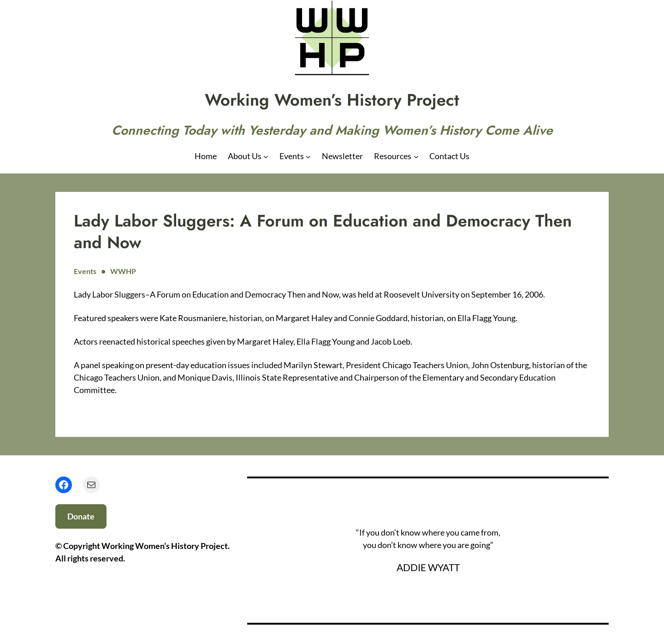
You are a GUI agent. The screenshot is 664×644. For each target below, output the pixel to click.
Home (206, 156)
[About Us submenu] (266, 156)
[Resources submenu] (416, 156)
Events (85, 271)
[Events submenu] (308, 156)
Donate (81, 516)
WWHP (123, 271)
